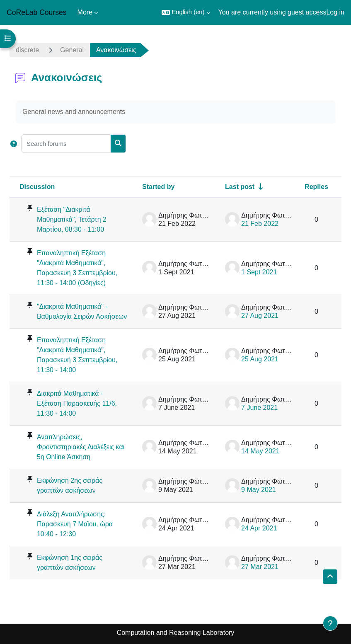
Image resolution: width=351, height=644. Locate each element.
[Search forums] (66, 144)
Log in (335, 12)
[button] (186, 12)
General (72, 50)
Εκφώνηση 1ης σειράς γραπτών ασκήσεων (70, 563)
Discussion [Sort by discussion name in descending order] (37, 187)
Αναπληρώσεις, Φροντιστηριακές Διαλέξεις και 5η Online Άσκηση (81, 447)
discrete (27, 50)
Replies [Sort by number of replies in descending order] (316, 187)
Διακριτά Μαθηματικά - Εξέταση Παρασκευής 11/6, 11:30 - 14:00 (77, 403)
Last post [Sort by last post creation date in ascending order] (240, 187)
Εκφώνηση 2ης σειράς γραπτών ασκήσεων (70, 485)
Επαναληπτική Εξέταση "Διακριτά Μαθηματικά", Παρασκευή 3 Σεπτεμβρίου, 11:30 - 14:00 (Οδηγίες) (77, 268)
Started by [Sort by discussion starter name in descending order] (158, 187)
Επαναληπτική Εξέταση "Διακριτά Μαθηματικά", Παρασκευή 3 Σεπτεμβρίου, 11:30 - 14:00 (77, 355)
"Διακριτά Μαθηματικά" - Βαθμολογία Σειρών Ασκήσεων (82, 311)
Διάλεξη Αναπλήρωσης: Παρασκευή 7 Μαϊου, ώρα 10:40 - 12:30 (75, 524)
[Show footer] (330, 623)
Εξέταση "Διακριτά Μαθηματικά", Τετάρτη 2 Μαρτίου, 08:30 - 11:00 (72, 219)
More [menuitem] (85, 12)
